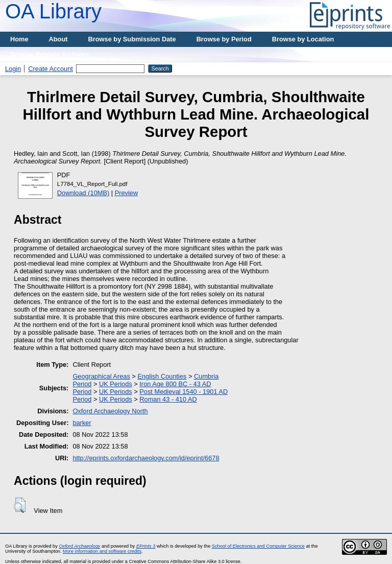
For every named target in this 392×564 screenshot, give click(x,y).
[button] (20, 505)
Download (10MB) (83, 193)
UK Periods (116, 384)
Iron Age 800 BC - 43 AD (175, 384)
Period (82, 384)
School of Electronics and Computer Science (258, 546)
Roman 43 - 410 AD (168, 399)
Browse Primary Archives (50, 54)
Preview (127, 193)
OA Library (53, 11)
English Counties (162, 376)
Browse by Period (224, 39)
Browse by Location (303, 39)
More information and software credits (102, 551)
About (58, 39)
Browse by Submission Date (132, 39)
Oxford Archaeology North (110, 411)
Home (19, 39)
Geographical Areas (101, 376)
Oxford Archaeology (79, 546)
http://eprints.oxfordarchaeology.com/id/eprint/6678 (146, 458)
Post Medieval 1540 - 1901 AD (183, 392)
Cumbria (206, 376)
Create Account (51, 69)
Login (13, 69)
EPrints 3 (146, 546)
